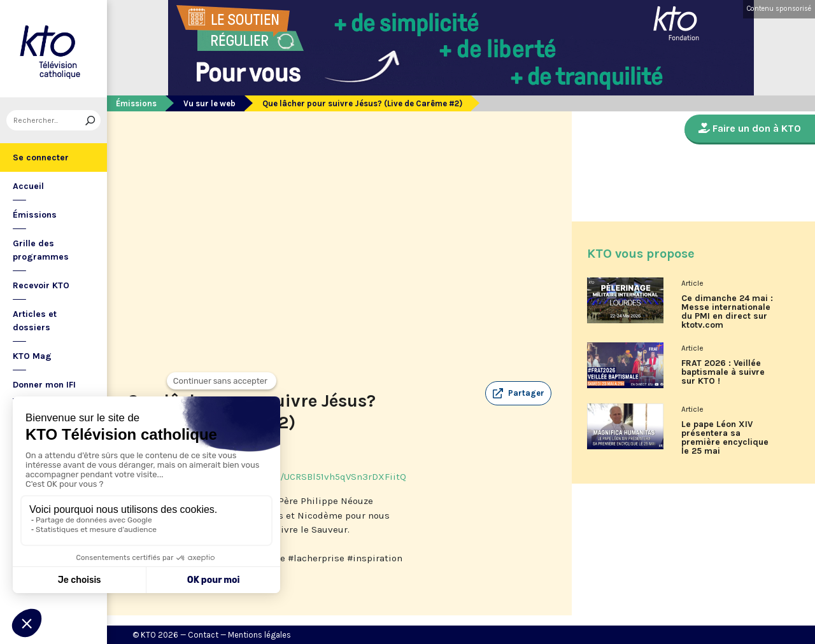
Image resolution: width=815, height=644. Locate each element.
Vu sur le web (209, 103)
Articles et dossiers (35, 321)
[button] (518, 393)
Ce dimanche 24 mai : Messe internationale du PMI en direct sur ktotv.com (727, 312)
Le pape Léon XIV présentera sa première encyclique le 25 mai (725, 438)
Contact (203, 635)
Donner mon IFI (44, 385)
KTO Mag (32, 356)
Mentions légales (259, 635)
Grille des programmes (41, 250)
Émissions (35, 215)
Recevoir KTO (41, 285)
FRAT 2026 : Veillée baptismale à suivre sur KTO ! (723, 372)
